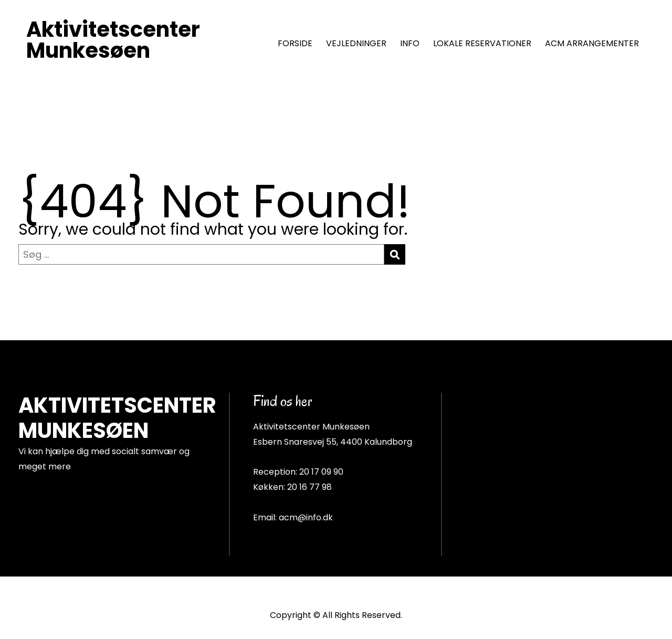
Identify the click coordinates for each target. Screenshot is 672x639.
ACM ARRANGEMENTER (592, 43)
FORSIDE (295, 43)
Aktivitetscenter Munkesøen (113, 40)
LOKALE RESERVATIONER (482, 43)
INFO (410, 43)
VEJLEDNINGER (356, 43)
